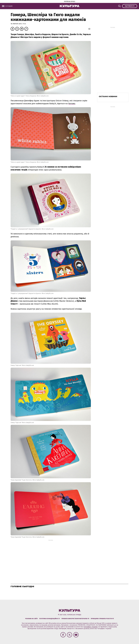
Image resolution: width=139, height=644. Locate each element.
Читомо (72, 104)
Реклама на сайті (31, 619)
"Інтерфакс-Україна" (90, 627)
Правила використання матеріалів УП (75, 619)
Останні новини (108, 96)
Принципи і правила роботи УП (102, 619)
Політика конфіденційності (50, 619)
